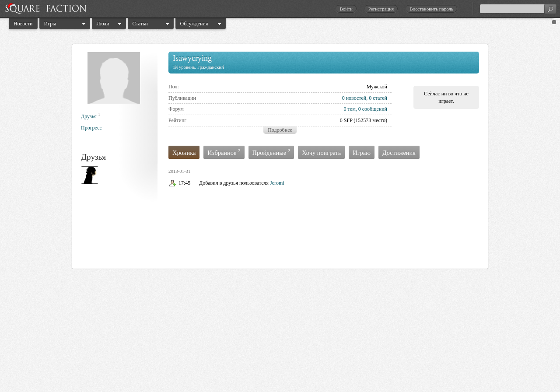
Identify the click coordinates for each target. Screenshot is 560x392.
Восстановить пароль (431, 9)
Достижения (399, 153)
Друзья (89, 116)
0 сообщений (373, 109)
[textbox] (518, 9)
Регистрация (381, 9)
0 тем (350, 109)
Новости (23, 24)
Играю (362, 153)
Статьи (140, 24)
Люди (103, 24)
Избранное (224, 152)
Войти (346, 9)
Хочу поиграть (321, 153)
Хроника (184, 153)
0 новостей (354, 98)
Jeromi (277, 183)
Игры (50, 24)
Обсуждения (194, 24)
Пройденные (271, 152)
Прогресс (91, 128)
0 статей (378, 98)
